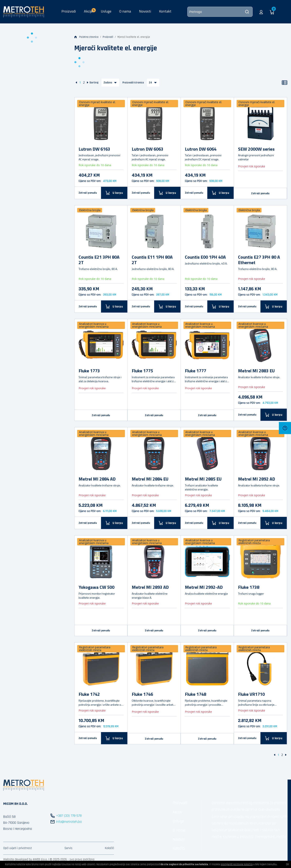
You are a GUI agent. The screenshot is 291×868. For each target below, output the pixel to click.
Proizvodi (69, 11)
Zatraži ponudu (88, 193)
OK (287, 864)
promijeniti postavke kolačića (237, 864)
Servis (68, 848)
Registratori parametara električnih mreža (254, 542)
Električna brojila (90, 210)
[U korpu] (114, 193)
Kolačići (109, 848)
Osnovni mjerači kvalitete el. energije (97, 103)
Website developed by (18, 859)
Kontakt (165, 11)
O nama (125, 11)
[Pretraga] (220, 12)
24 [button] (151, 83)
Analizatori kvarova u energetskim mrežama (94, 325)
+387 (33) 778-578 (69, 816)
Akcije (177, 812)
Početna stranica (86, 37)
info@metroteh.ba (69, 822)
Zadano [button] (108, 83)
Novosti (145, 11)
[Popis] (285, 83)
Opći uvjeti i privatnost (18, 848)
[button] (261, 12)
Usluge (106, 11)
